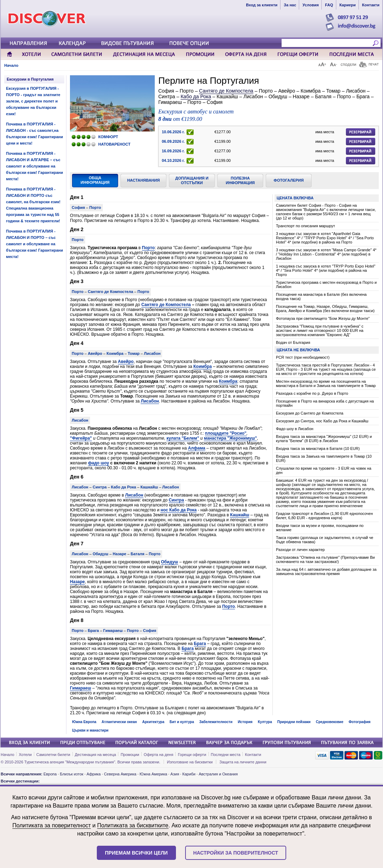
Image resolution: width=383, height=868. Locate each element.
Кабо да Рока (196, 96)
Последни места (226, 755)
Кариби (189, 774)
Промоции (130, 755)
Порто (148, 248)
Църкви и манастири (90, 730)
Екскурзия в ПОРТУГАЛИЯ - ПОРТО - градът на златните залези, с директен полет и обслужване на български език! (33, 101)
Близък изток (72, 774)
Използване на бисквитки (190, 762)
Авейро (126, 362)
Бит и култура (182, 722)
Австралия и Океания (218, 774)
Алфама (197, 448)
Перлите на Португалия (209, 81)
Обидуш (170, 562)
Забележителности (216, 722)
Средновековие (330, 722)
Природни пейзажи (294, 722)
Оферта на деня (159, 755)
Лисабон (150, 401)
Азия (175, 774)
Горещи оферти (192, 755)
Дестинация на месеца (96, 755)
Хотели (25, 755)
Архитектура (153, 722)
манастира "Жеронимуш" (230, 438)
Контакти (253, 755)
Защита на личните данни (243, 762)
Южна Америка (153, 774)
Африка (94, 774)
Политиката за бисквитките (133, 825)
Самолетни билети (53, 755)
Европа (50, 774)
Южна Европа (84, 722)
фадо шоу (98, 463)
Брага (200, 644)
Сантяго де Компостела (226, 91)
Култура (265, 722)
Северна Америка (120, 774)
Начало (11, 65)
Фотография (360, 722)
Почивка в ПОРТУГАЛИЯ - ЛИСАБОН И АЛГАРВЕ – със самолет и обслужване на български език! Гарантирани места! (34, 166)
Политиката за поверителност (52, 825)
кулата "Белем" (183, 438)
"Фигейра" (81, 438)
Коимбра (202, 366)
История (245, 722)
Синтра (176, 500)
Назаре (77, 582)
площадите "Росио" (226, 433)
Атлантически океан (119, 722)
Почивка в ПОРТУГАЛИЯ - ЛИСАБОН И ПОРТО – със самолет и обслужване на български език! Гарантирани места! (34, 244)
